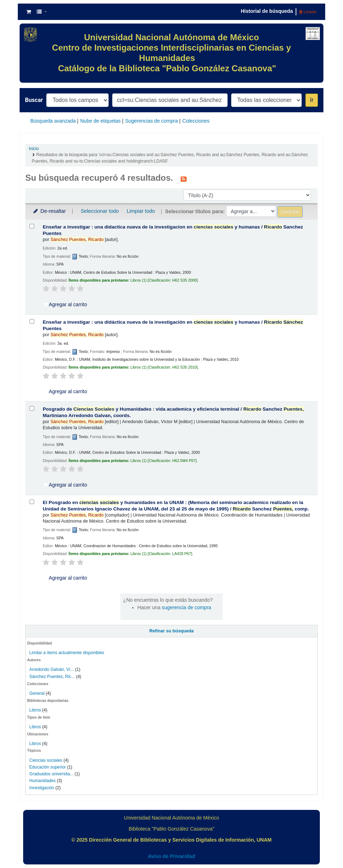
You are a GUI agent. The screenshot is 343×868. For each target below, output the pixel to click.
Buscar (34, 100)
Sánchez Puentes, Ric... (52, 677)
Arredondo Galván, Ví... (51, 669)
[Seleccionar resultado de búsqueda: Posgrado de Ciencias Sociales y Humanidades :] (32, 408)
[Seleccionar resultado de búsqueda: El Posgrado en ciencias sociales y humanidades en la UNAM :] (32, 502)
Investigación (42, 788)
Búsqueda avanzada (53, 121)
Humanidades (42, 781)
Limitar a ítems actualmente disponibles (67, 653)
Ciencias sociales (46, 760)
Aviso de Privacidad (171, 856)
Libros (35, 710)
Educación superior (47, 767)
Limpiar (308, 12)
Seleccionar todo (100, 211)
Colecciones (196, 121)
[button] (29, 12)
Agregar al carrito (65, 304)
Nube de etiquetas (100, 121)
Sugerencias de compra (151, 121)
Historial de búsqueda (267, 11)
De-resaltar (49, 211)
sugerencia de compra (186, 607)
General (37, 693)
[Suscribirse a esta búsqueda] (184, 179)
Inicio (34, 149)
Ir (312, 100)
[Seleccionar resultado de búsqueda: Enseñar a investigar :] (32, 226)
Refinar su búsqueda (171, 631)
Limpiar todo (141, 211)
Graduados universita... (51, 774)
